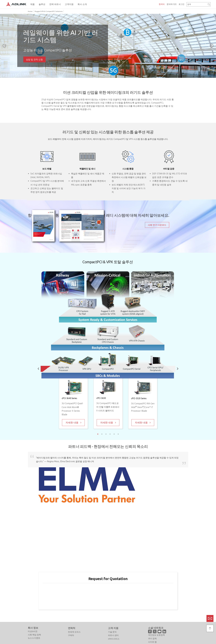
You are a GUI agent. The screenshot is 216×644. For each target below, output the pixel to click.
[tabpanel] (108, 46)
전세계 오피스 (74, 632)
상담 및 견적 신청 (34, 59)
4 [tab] (110, 434)
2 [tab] (108, 75)
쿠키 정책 (152, 639)
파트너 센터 (113, 635)
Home (30, 11)
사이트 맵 (152, 642)
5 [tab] (114, 434)
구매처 (71, 635)
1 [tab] (104, 75)
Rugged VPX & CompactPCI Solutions (49, 11)
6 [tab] (118, 434)
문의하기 (172, 4)
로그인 (181, 4)
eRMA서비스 (114, 639)
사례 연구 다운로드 (157, 225)
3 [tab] (112, 75)
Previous (4, 46)
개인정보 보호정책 (156, 635)
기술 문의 (112, 632)
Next (212, 46)
